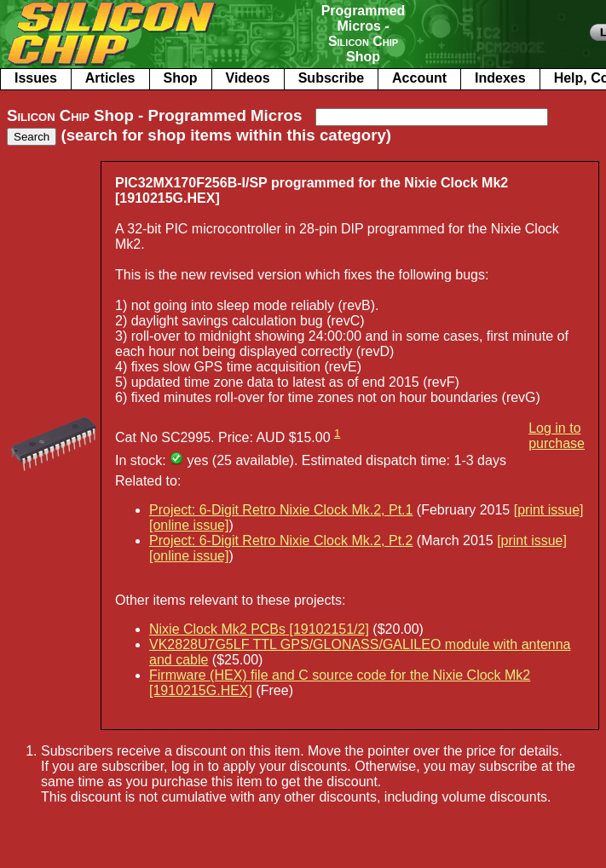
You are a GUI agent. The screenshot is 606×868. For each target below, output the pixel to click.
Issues (36, 78)
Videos (248, 78)
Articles (110, 78)
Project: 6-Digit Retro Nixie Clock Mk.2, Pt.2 (281, 540)
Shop (181, 78)
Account (419, 78)
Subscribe (331, 78)
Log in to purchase (557, 436)
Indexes (500, 78)
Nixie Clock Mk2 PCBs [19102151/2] (259, 629)
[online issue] (189, 525)
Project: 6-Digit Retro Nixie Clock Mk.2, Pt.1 (281, 510)
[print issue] (549, 510)
